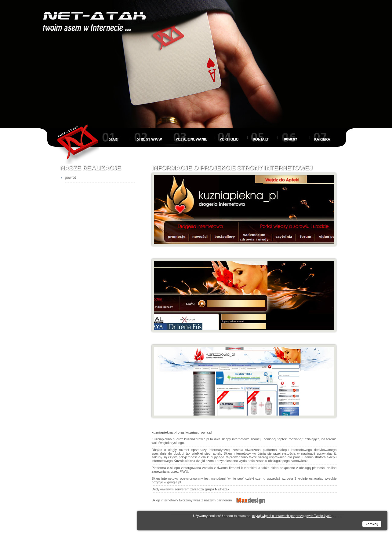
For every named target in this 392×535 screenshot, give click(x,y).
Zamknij (372, 524)
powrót (71, 178)
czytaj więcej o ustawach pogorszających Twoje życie (292, 516)
